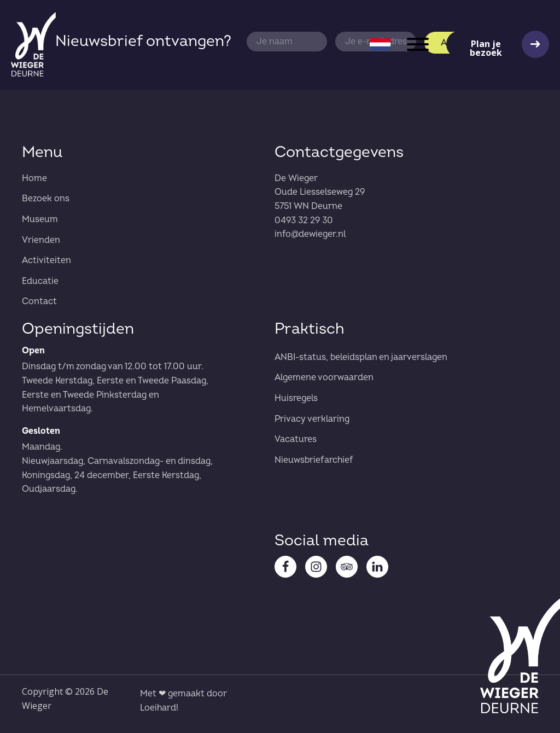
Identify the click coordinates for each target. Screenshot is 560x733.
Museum (40, 219)
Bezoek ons (46, 199)
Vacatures (296, 439)
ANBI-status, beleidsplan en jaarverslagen (361, 357)
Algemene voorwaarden (324, 377)
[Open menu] (418, 44)
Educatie (40, 281)
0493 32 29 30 (304, 220)
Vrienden (41, 240)
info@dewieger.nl (310, 234)
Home (34, 178)
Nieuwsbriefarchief (314, 460)
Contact (39, 301)
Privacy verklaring (312, 419)
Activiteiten (46, 260)
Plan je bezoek (486, 48)
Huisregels (296, 398)
